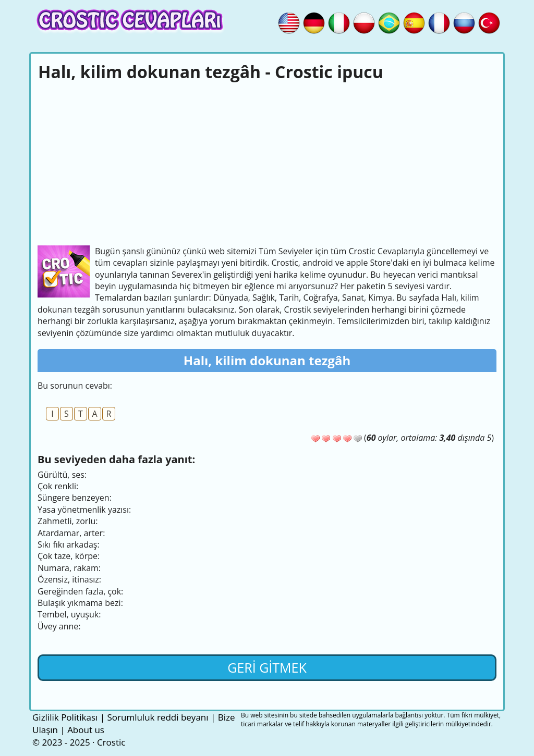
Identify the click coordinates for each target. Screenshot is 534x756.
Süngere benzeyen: (75, 498)
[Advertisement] (267, 162)
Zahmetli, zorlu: (68, 521)
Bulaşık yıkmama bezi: (80, 603)
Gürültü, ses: (62, 475)
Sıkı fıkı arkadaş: (69, 544)
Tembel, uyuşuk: (69, 614)
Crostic (111, 742)
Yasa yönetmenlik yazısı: (84, 510)
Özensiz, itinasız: (69, 579)
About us (86, 730)
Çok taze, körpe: (69, 556)
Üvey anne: (59, 626)
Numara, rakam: (69, 568)
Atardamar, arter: (71, 533)
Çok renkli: (58, 486)
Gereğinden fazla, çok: (80, 591)
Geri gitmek (267, 667)
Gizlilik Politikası (65, 717)
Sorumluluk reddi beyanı (157, 717)
